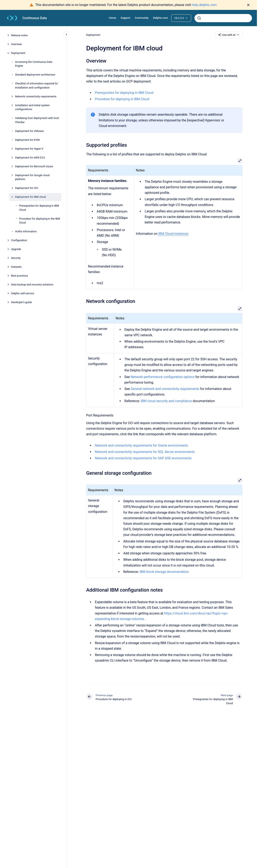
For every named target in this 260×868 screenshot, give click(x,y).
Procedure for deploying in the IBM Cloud (40, 221)
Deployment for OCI (27, 188)
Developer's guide (21, 302)
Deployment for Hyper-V (29, 149)
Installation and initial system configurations (32, 107)
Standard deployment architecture (35, 75)
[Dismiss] (248, 5)
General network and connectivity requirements (165, 389)
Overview (17, 44)
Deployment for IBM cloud (30, 197)
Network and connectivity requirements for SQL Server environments (145, 452)
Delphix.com (161, 18)
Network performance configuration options (162, 377)
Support (125, 18)
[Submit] (199, 18)
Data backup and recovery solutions (32, 284)
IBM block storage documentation (164, 572)
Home (113, 18)
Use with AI (229, 35)
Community (142, 18)
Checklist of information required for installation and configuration (36, 86)
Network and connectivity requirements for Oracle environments (142, 445)
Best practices (20, 276)
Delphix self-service (23, 293)
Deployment (18, 53)
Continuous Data (35, 18)
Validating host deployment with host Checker (37, 120)
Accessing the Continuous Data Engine (34, 64)
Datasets (16, 267)
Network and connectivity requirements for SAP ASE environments (143, 458)
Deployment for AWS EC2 (30, 158)
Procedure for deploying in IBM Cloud (122, 99)
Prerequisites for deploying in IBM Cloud (39, 208)
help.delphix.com (204, 5)
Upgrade (16, 249)
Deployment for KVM (27, 140)
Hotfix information (26, 231)
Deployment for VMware (29, 131)
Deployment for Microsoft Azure (34, 166)
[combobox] (223, 18)
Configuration (19, 240)
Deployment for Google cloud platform (32, 177)
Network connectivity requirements (36, 96)
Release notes (19, 35)
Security (16, 258)
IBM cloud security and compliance (166, 401)
